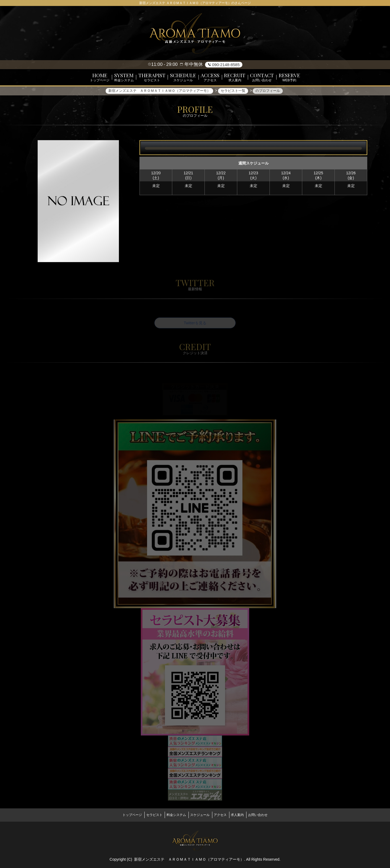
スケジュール (200, 815)
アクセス (223, 815)
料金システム (173, 815)
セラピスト (148, 815)
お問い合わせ (268, 815)
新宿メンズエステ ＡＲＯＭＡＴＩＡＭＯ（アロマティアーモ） (189, 857)
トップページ (122, 815)
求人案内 (244, 815)
